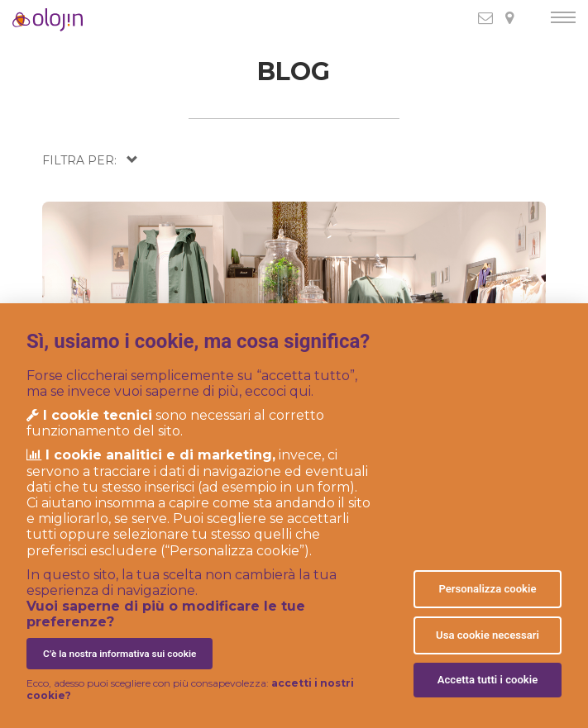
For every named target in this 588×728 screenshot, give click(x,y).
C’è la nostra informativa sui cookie (120, 654)
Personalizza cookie (487, 589)
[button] (90, 160)
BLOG (294, 71)
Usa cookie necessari (488, 635)
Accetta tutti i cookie (488, 680)
